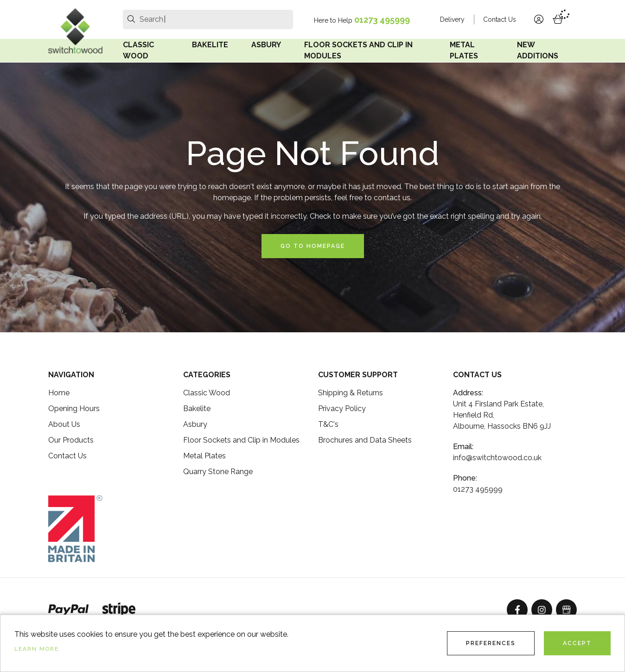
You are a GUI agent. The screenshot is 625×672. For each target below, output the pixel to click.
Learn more (37, 649)
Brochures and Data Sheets (365, 440)
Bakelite (210, 45)
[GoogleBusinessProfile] (566, 610)
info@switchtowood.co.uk (497, 458)
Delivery (452, 19)
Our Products (71, 440)
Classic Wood (138, 50)
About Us (64, 424)
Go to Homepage (313, 246)
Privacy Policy (342, 409)
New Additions (538, 50)
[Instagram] (542, 610)
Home (59, 393)
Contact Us (500, 19)
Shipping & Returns (351, 393)
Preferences (491, 643)
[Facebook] (517, 610)
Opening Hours (74, 409)
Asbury (266, 45)
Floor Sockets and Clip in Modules (358, 50)
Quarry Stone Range (218, 472)
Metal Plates (464, 50)
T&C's (328, 424)
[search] (131, 19)
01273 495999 (382, 20)
